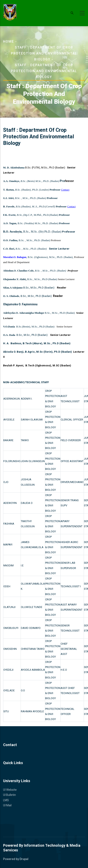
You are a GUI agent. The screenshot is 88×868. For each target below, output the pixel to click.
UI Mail (7, 805)
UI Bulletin (9, 795)
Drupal (24, 859)
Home (9, 41)
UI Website (10, 790)
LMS (6, 800)
